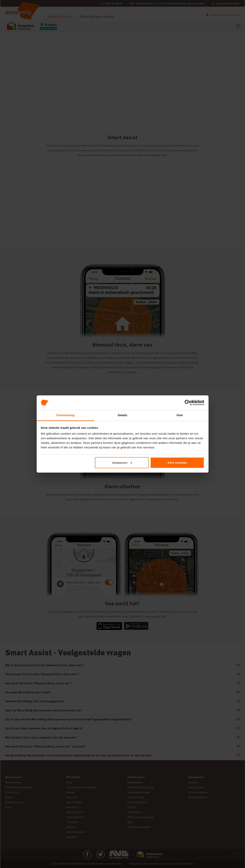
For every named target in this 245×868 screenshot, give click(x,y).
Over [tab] (180, 415)
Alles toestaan (177, 463)
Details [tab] (123, 415)
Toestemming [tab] (65, 415)
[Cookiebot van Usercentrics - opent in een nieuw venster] (187, 403)
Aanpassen (122, 463)
